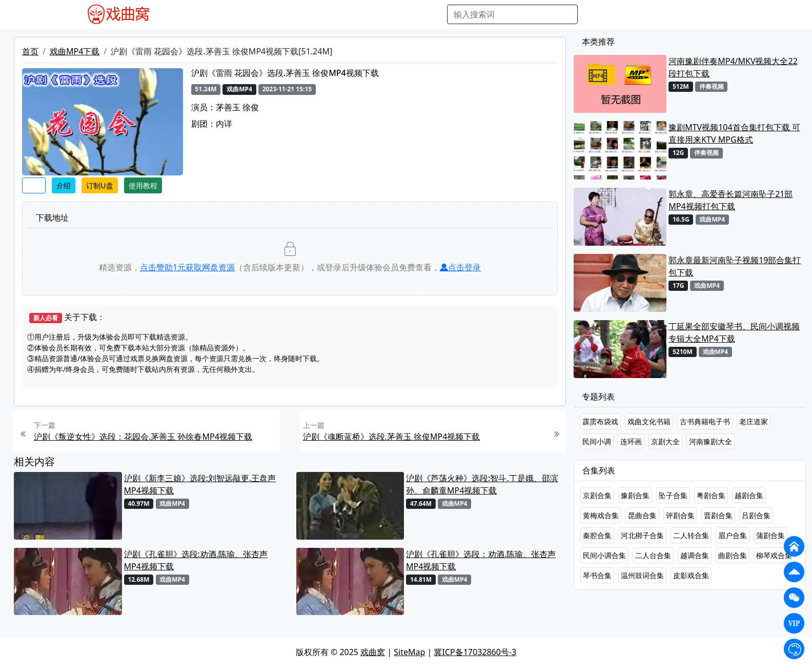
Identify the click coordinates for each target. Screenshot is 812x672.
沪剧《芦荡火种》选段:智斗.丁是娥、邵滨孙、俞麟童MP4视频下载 (482, 484)
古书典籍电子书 (705, 421)
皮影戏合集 (691, 575)
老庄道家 (754, 421)
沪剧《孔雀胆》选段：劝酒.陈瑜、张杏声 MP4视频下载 (481, 560)
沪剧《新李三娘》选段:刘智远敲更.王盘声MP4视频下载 (200, 484)
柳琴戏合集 (774, 555)
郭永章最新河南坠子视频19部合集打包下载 (735, 266)
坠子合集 (673, 495)
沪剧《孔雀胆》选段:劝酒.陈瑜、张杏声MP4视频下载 (196, 560)
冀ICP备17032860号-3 (475, 652)
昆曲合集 (642, 515)
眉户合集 (733, 535)
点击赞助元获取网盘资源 (187, 267)
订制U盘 (99, 185)
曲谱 (434, 14)
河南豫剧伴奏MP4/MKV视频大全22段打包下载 (733, 67)
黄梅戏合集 (601, 515)
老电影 (265, 14)
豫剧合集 (635, 495)
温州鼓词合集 (642, 575)
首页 (30, 51)
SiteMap (409, 652)
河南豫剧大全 (710, 441)
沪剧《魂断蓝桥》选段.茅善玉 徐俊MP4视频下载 (392, 437)
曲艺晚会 (300, 14)
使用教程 (143, 185)
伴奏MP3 (340, 14)
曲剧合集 (733, 555)
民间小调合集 (604, 555)
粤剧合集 (711, 495)
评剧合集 (680, 515)
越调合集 (695, 555)
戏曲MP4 (189, 14)
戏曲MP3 (229, 14)
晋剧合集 (718, 515)
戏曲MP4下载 (75, 51)
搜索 (594, 14)
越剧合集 (749, 495)
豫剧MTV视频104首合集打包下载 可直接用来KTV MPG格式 (734, 133)
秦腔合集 (597, 535)
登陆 (732, 14)
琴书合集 (597, 575)
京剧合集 (597, 495)
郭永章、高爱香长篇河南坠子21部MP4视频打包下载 (730, 200)
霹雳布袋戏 (600, 421)
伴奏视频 (379, 14)
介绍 (64, 185)
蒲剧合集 (770, 535)
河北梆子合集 (642, 535)
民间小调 (597, 441)
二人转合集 (691, 535)
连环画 (631, 441)
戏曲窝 (373, 652)
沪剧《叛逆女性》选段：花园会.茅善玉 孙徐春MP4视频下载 (143, 437)
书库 (411, 14)
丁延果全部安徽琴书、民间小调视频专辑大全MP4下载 (734, 332)
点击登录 (460, 267)
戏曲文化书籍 (649, 421)
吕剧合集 (756, 515)
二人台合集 (653, 555)
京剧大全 (665, 441)
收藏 (34, 185)
